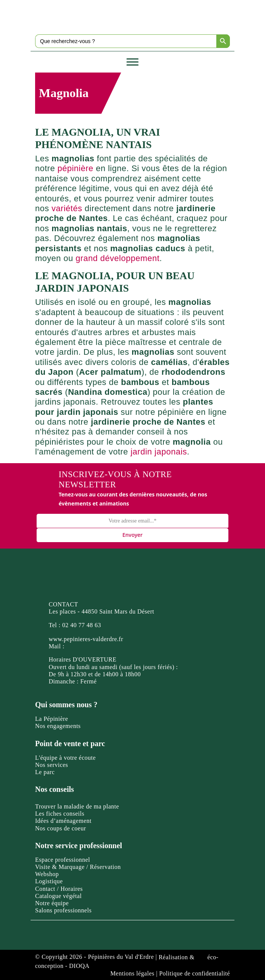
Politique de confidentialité (195, 973)
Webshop (47, 874)
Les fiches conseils (60, 814)
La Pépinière (52, 719)
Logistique (49, 881)
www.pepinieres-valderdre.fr (86, 639)
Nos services (52, 765)
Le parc (45, 772)
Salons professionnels (63, 910)
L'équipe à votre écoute (65, 758)
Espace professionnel (63, 860)
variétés (67, 208)
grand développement (117, 258)
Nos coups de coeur (61, 828)
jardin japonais (159, 452)
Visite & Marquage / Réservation (78, 867)
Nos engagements (58, 726)
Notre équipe (52, 903)
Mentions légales (132, 973)
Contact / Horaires (59, 889)
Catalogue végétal (59, 896)
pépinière (75, 168)
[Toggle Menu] (132, 62)
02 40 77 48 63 (82, 625)
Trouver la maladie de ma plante (77, 806)
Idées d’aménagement (63, 821)
